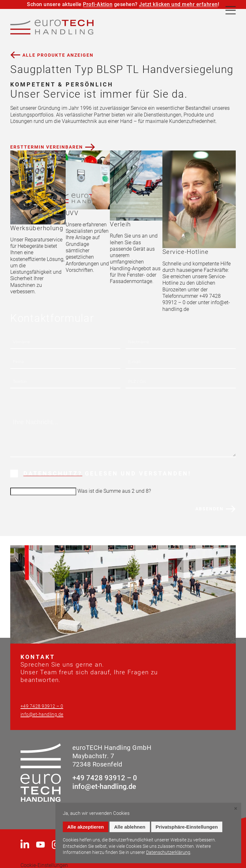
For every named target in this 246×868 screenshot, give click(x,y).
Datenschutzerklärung (168, 852)
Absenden (209, 509)
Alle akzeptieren (86, 827)
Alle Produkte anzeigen (58, 55)
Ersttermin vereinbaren (47, 147)
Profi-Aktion (98, 4)
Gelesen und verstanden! (107, 473)
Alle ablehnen (130, 827)
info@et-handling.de (42, 714)
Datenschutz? (53, 473)
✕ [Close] (236, 809)
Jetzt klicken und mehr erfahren (178, 4)
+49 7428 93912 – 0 (42, 706)
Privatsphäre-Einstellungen (187, 827)
